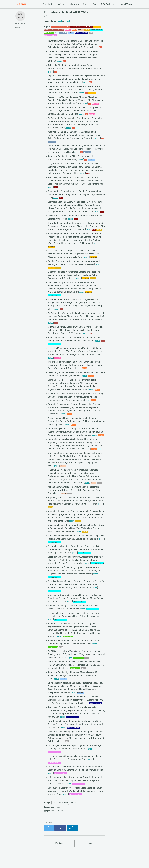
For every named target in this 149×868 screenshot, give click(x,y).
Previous (59, 843)
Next (90, 843)
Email (18, 28)
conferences (63, 804)
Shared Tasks (126, 4)
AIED (54, 804)
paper (96, 49)
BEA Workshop (108, 4)
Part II (69, 21)
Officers (62, 4)
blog (58, 809)
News (86, 4)
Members (74, 4)
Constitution (48, 4)
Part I (59, 21)
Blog (95, 4)
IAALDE (73, 804)
